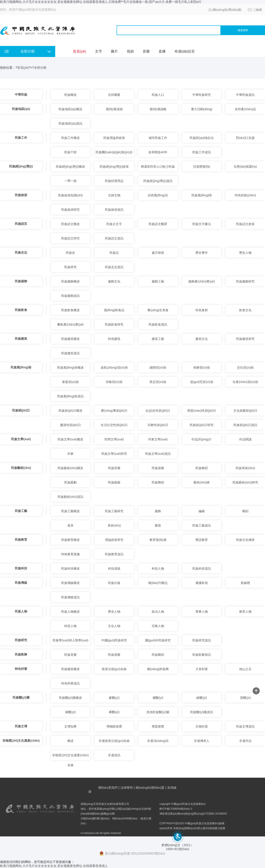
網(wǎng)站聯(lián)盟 (150, 788)
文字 (98, 51)
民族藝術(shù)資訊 (70, 497)
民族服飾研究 (245, 281)
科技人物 (158, 569)
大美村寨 (202, 669)
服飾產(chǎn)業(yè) (202, 281)
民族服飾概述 (70, 281)
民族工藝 (21, 511)
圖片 (114, 51)
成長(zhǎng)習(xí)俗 (114, 368)
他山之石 (245, 669)
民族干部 (70, 152)
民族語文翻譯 (158, 224)
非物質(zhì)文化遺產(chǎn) (21, 741)
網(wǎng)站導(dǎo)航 (227, 10)
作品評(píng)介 (202, 439)
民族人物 (21, 611)
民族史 (70, 253)
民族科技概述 (70, 569)
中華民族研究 (202, 95)
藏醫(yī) (158, 698)
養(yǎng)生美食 (158, 310)
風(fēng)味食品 (114, 310)
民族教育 (21, 540)
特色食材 (202, 310)
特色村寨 (21, 669)
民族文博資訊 (245, 726)
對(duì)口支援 (245, 138)
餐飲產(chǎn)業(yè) (70, 324)
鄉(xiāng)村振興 (158, 669)
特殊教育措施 (70, 554)
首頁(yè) (79, 51)
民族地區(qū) (21, 109)
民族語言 (21, 224)
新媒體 (245, 583)
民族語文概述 (70, 224)
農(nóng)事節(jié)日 (114, 411)
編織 (202, 511)
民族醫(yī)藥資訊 (202, 712)
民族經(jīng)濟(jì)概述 (70, 167)
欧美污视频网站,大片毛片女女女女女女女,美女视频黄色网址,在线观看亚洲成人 (54, 866)
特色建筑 (114, 339)
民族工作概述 (70, 138)
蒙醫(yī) (114, 698)
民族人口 (158, 95)
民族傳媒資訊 (70, 597)
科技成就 (114, 569)
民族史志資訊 (114, 267)
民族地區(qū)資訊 (71, 123)
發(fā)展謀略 (158, 109)
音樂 (146, 51)
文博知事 (70, 726)
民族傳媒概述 (70, 583)
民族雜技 (158, 482)
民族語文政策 (245, 224)
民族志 (114, 253)
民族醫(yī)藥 (21, 697)
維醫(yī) (202, 698)
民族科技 (21, 568)
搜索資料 (243, 30)
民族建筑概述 (70, 339)
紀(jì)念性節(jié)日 (158, 411)
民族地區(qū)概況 (71, 109)
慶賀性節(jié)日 (70, 425)
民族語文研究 (70, 238)
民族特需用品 (114, 181)
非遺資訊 (114, 755)
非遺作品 (245, 741)
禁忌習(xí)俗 (158, 382)
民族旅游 (21, 195)
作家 (70, 454)
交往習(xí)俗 (245, 368)
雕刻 (245, 511)
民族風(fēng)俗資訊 (71, 396)
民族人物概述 (70, 612)
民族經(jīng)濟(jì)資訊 (158, 181)
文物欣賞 (202, 726)
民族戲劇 (70, 482)
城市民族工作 (158, 138)
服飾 (158, 511)
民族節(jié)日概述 (70, 411)
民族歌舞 (21, 654)
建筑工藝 (158, 339)
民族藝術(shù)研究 (245, 482)
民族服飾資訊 (70, 296)
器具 (70, 525)
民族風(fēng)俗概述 (71, 368)
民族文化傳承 (245, 540)
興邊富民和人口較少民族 (158, 167)
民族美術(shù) (245, 468)
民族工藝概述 (70, 511)
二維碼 (257, 10)
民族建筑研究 (245, 339)
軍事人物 (202, 612)
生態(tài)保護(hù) (245, 167)
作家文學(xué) (158, 439)
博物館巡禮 (114, 726)
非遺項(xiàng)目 (158, 741)
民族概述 (70, 95)
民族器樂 (158, 468)
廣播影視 (202, 583)
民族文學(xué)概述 (70, 439)
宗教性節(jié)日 (158, 425)
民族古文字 (114, 224)
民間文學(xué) (114, 439)
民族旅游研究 (70, 210)
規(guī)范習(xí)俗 (202, 382)
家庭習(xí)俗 (70, 382)
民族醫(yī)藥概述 (70, 698)
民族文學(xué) (21, 439)
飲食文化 (245, 310)
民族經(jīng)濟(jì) (21, 166)
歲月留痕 (158, 253)
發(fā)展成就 (114, 109)
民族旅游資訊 (114, 210)
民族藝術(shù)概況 (70, 468)
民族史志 (21, 252)
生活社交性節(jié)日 (114, 425)
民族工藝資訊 (202, 525)
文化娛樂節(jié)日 (245, 411)
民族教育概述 (70, 540)
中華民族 (21, 95)
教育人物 (245, 612)
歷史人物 (245, 253)
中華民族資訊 (245, 95)
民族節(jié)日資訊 (245, 425)
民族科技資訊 (202, 569)
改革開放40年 (158, 152)
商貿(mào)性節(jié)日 (202, 411)
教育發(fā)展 (158, 540)
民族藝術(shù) (21, 468)
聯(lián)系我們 (108, 788)
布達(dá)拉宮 (185, 51)
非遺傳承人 (202, 741)
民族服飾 (21, 281)
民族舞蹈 (202, 468)
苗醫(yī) (245, 698)
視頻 (130, 51)
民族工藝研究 (114, 511)
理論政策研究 (114, 540)
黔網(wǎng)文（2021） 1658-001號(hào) (178, 845)
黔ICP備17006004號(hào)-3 (176, 809)
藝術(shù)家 (202, 482)
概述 (70, 741)
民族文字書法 (202, 224)
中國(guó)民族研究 (114, 640)
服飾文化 (114, 281)
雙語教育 (202, 540)
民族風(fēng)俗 (21, 367)
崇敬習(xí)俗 (114, 382)
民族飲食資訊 (158, 324)
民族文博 (21, 726)
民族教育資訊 (114, 554)
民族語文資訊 (114, 238)
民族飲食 (21, 310)
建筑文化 (202, 339)
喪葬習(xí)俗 (202, 368)
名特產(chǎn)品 (245, 109)
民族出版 (114, 583)
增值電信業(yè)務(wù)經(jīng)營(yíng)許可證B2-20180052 (193, 814)
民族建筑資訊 (70, 353)
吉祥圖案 (114, 95)
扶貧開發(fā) (202, 167)
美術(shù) (114, 525)
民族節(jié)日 (21, 410)
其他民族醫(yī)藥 (158, 712)
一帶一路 (70, 181)
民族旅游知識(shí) (70, 195)
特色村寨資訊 (70, 683)
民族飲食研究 (114, 324)
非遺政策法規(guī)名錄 (114, 741)
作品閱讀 (245, 439)
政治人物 (158, 612)
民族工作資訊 (202, 152)
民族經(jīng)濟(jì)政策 (114, 167)
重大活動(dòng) (202, 109)
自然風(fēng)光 (158, 195)
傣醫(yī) (70, 712)
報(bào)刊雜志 (158, 583)
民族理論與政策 (114, 138)
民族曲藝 (114, 482)
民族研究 (70, 267)
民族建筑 (21, 339)
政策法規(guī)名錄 (114, 669)
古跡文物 (114, 195)
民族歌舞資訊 (202, 655)
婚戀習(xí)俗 (158, 368)
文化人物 (114, 626)
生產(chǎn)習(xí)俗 (245, 382)
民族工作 (21, 138)
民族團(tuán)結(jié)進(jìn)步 (114, 152)
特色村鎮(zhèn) (245, 195)
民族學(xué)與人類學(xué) (70, 640)
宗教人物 (158, 626)
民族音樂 (114, 468)
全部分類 (40, 68)
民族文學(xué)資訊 (158, 454)
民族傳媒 (21, 583)
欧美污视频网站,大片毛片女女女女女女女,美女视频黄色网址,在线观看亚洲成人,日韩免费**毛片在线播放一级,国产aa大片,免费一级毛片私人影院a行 (101, 2)
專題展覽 (158, 726)
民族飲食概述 (70, 310)
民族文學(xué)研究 (114, 454)
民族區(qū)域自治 (202, 138)
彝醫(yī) (114, 712)
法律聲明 (127, 788)
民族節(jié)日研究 (202, 425)
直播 (162, 51)
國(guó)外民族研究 (158, 640)
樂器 (158, 525)
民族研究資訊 (202, 640)
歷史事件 (202, 253)
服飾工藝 (158, 281)
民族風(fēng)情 (202, 195)
